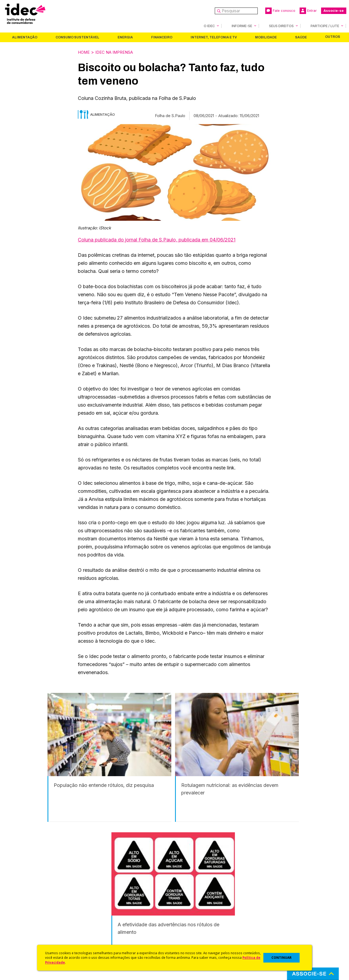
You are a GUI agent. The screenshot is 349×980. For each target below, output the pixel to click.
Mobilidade (266, 37)
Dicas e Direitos (189, 914)
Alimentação (25, 37)
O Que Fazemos (26, 907)
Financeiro (162, 37)
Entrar (308, 11)
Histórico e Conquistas (32, 921)
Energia (125, 37)
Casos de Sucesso (192, 942)
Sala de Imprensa (27, 928)
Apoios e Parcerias (29, 914)
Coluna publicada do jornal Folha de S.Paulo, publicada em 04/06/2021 (157, 239)
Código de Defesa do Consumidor (207, 899)
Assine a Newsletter (111, 935)
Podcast (100, 942)
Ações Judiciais (189, 935)
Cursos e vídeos (190, 907)
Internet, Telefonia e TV (214, 37)
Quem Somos (23, 899)
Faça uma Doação (273, 907)
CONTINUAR (281, 958)
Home (85, 52)
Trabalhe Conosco (28, 935)
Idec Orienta (186, 921)
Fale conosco (280, 11)
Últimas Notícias (107, 907)
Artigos (99, 921)
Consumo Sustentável (77, 37)
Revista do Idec (108, 914)
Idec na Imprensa (119, 52)
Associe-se (334, 11)
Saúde (301, 37)
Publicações (104, 928)
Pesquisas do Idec (192, 928)
